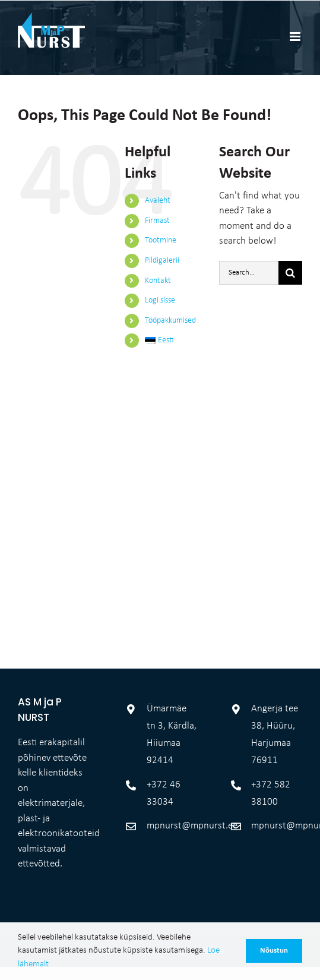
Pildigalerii (162, 261)
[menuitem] (173, 341)
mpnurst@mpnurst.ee (172, 806)
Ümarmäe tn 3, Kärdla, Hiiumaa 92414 (172, 715)
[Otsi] (290, 273)
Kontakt (158, 281)
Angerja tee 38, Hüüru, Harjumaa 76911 (275, 715)
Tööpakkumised (170, 321)
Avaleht (158, 201)
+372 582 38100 (271, 774)
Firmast (157, 221)
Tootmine (161, 240)
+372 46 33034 (164, 774)
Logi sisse (160, 300)
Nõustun (274, 951)
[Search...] (249, 273)
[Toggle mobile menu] (296, 37)
